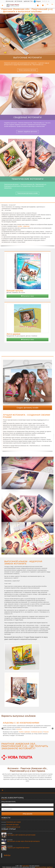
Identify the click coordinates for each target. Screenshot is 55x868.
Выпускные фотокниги (27, 58)
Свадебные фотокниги (28, 117)
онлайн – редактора (24, 226)
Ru (52, 4)
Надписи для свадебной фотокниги (18, 847)
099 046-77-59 (28, 1)
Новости (6, 818)
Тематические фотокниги (27, 179)
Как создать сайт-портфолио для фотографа (21, 834)
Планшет (46, 732)
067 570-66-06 (18, 1)
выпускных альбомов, (41, 867)
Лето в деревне (13, 334)
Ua (48, 4)
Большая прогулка (15, 291)
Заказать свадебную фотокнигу (27, 132)
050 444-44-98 (10, 1)
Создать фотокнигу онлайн (28, 408)
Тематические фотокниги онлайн (27, 193)
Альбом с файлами (24, 732)
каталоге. (19, 729)
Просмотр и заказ (27, 296)
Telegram (37, 1)
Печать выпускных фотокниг (27, 70)
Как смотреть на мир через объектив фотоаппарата (23, 841)
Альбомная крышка (36, 732)
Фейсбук (7, 855)
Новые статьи (9, 829)
